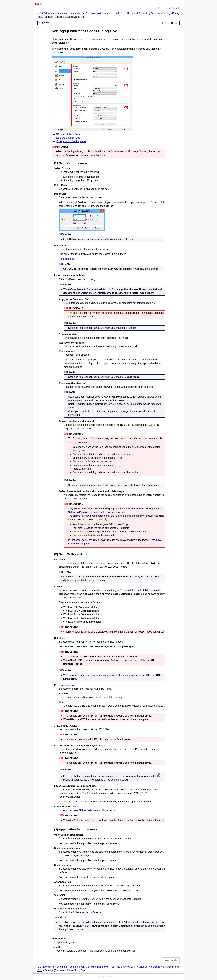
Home (164, 8)
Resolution (69, 259)
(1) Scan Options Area (68, 134)
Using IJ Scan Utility (122, 13)
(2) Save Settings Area (68, 138)
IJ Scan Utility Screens (148, 13)
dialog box (90, 512)
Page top (171, 961)
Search (176, 8)
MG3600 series (46, 13)
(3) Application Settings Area (71, 141)
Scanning (62, 13)
